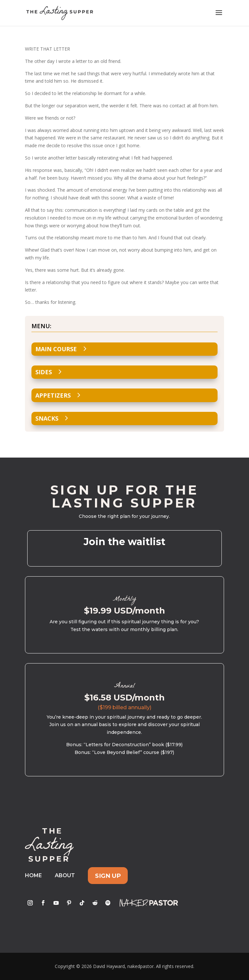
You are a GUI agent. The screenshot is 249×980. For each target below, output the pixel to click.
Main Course (56, 349)
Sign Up (108, 875)
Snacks (47, 418)
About (65, 875)
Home (33, 875)
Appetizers (53, 395)
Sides (44, 372)
